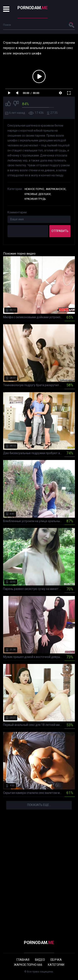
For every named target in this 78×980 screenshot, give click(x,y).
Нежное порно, (35, 189)
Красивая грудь (35, 199)
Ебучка (56, 960)
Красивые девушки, (38, 194)
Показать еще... (39, 805)
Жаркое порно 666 (28, 965)
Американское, (56, 189)
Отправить (60, 231)
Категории (56, 965)
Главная (23, 960)
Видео (40, 960)
